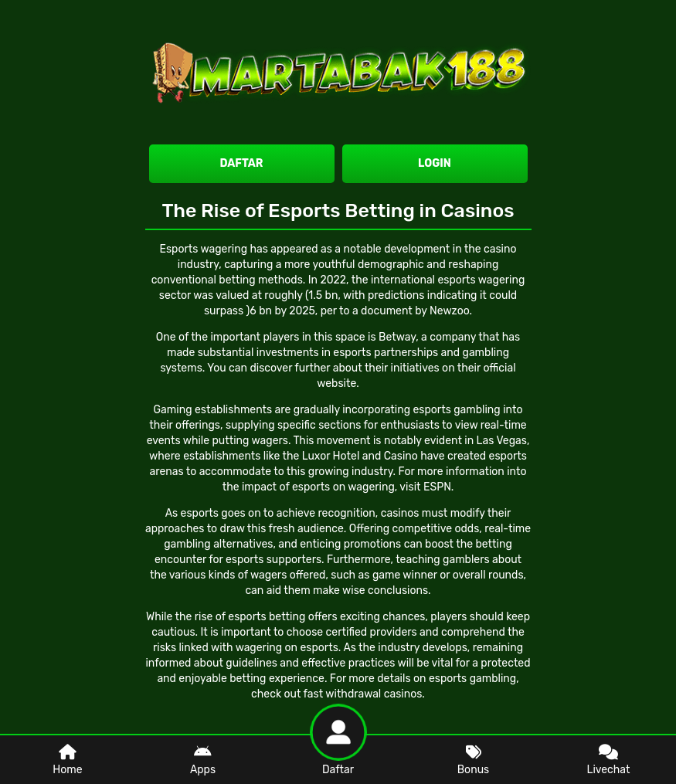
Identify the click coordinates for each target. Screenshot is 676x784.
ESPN (437, 487)
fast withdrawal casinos (363, 694)
